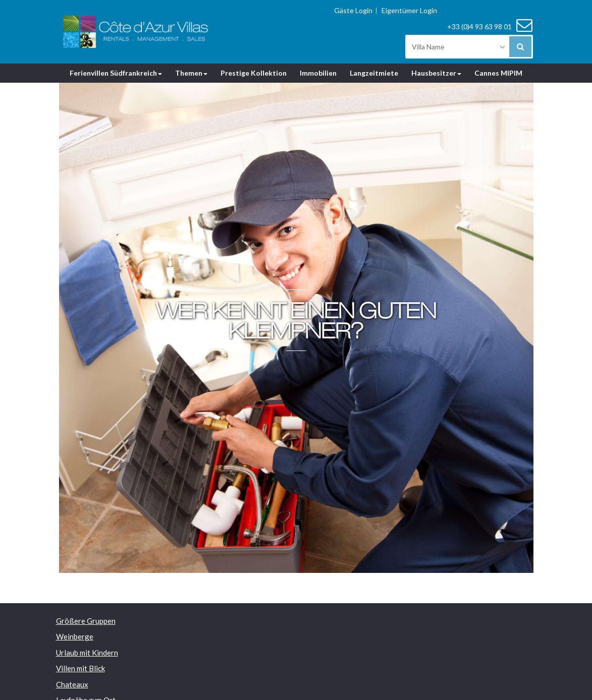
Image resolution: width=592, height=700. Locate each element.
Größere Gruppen (86, 621)
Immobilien (318, 73)
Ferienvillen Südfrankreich (116, 73)
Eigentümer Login (409, 11)
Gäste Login (353, 11)
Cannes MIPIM (498, 73)
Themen (191, 73)
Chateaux (72, 684)
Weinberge (75, 636)
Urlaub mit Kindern (87, 653)
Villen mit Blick (80, 668)
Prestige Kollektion (254, 73)
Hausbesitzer (436, 73)
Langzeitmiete (374, 73)
